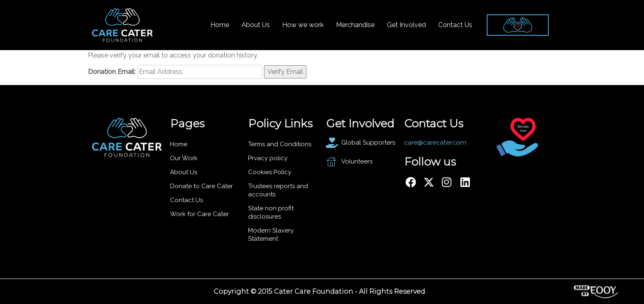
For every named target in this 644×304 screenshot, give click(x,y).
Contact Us (455, 25)
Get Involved (406, 25)
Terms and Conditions (280, 144)
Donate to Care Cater (201, 186)
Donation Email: (112, 72)
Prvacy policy (268, 158)
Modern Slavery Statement (271, 235)
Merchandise (355, 25)
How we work (303, 25)
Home (220, 25)
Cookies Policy (270, 172)
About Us (256, 25)
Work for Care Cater (199, 214)
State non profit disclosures (271, 212)
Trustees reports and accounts (278, 190)
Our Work (184, 158)
